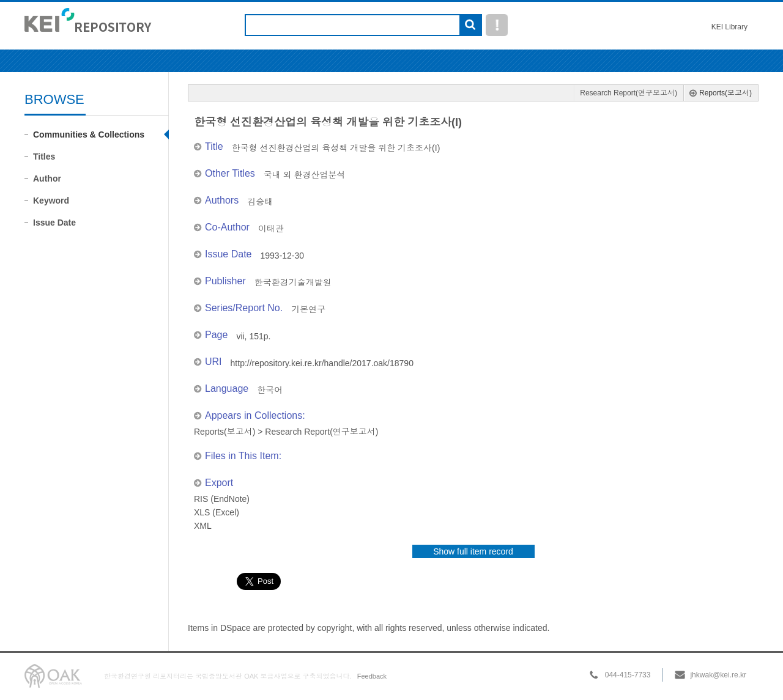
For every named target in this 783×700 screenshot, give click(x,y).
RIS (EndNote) (222, 499)
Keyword (51, 201)
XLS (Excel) (217, 512)
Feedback (372, 676)
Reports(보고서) (725, 93)
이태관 (271, 229)
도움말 (497, 25)
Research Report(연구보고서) (629, 93)
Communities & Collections (89, 134)
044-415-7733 (628, 675)
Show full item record (473, 551)
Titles (44, 157)
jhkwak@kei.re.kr (718, 675)
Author (47, 179)
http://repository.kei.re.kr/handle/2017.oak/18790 (322, 363)
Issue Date (54, 223)
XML (203, 526)
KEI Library (729, 27)
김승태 (260, 202)
